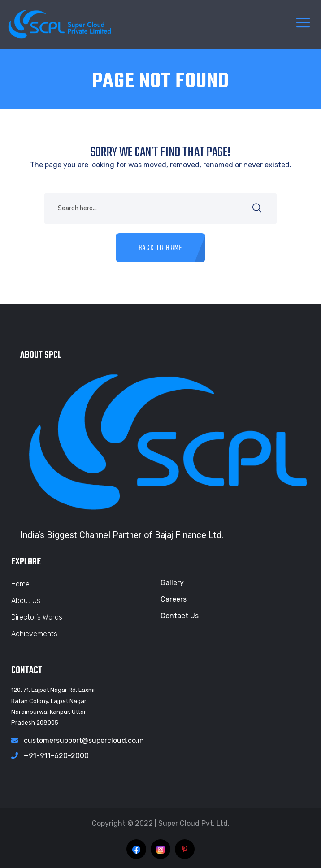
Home (20, 584)
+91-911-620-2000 (56, 756)
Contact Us (180, 616)
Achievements (34, 634)
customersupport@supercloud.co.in (84, 740)
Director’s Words (37, 617)
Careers (174, 599)
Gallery (172, 583)
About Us (26, 601)
